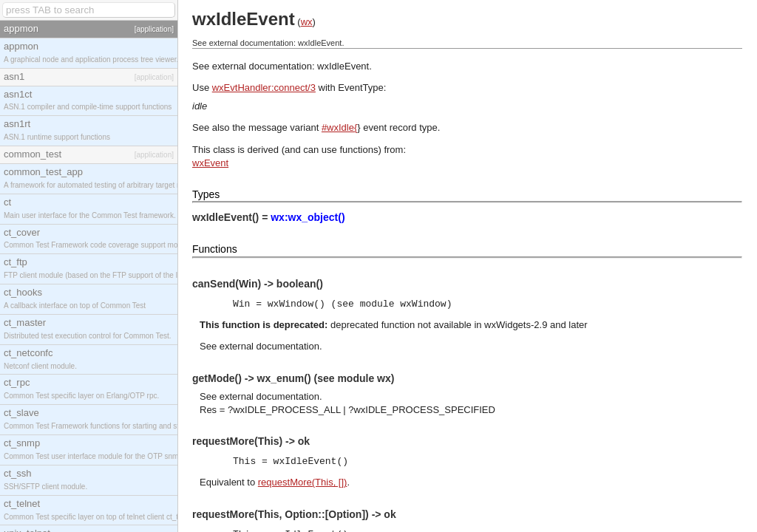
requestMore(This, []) (303, 482)
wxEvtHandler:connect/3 (264, 88)
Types (206, 194)
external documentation (269, 346)
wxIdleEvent (343, 66)
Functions (215, 249)
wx (307, 22)
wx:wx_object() (308, 217)
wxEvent (210, 163)
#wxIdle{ (339, 127)
